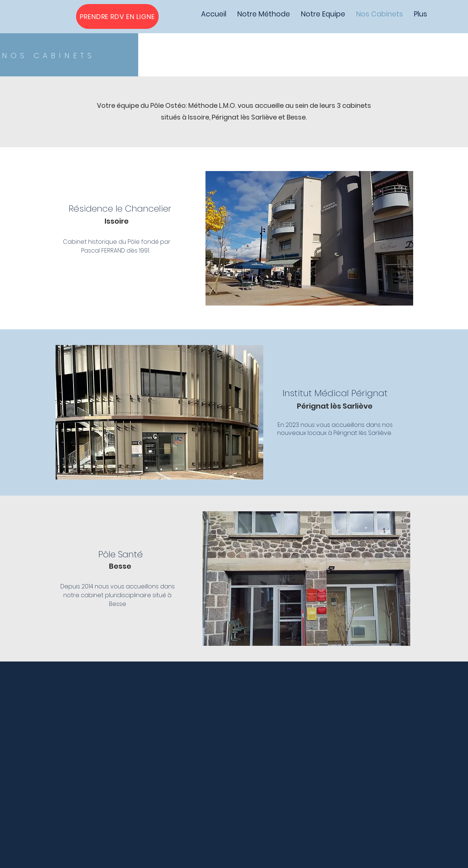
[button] (309, 238)
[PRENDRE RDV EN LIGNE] (117, 16)
